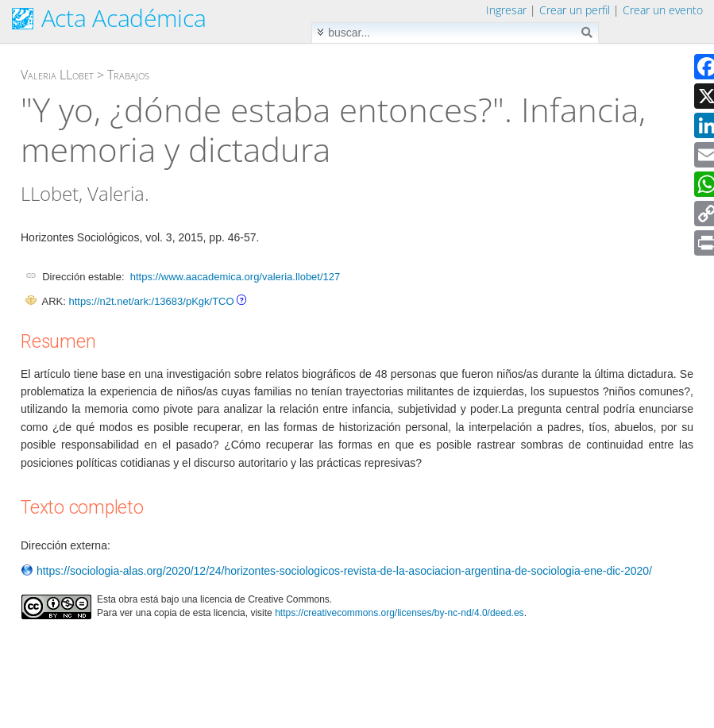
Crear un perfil (575, 10)
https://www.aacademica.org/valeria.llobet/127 (235, 277)
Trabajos (128, 75)
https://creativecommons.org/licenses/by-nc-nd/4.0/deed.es (399, 613)
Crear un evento (663, 10)
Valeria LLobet (57, 75)
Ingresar (506, 10)
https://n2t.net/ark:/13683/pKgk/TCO (151, 301)
